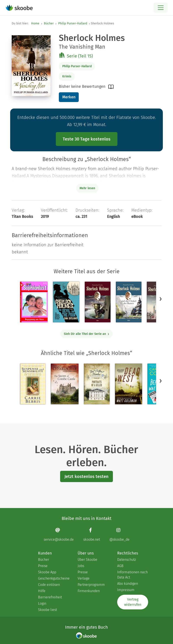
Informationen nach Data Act (132, 575)
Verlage (84, 578)
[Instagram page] (119, 535)
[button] (161, 299)
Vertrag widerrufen (133, 602)
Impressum (126, 590)
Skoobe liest (47, 610)
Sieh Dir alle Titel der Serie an (87, 334)
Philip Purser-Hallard (73, 23)
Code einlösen (49, 585)
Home (35, 23)
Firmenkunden (89, 591)
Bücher (49, 23)
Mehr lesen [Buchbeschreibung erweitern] (87, 188)
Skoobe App (47, 572)
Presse (83, 572)
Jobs (81, 566)
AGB (120, 566)
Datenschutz (127, 560)
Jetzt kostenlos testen (86, 476)
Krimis (67, 76)
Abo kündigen (128, 584)
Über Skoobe (87, 560)
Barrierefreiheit (50, 597)
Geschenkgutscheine (54, 578)
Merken (69, 97)
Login (42, 603)
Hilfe (42, 591)
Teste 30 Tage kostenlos (87, 139)
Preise (43, 566)
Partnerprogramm (91, 585)
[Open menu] (161, 8)
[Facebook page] (92, 535)
